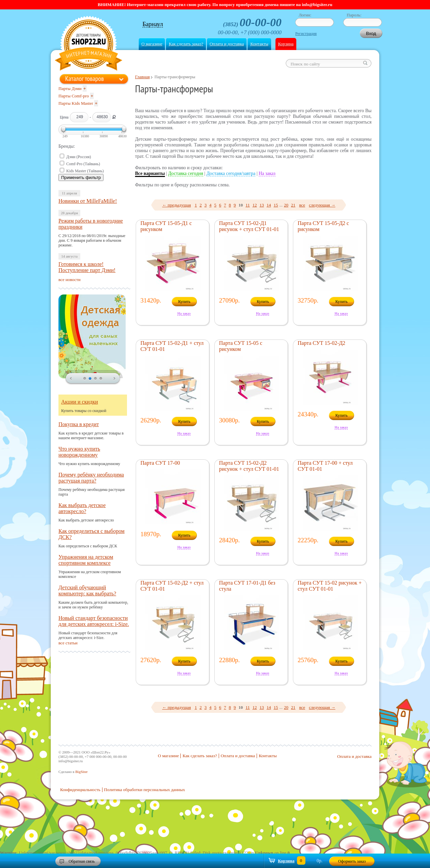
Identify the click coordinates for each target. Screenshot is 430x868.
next (115, 379)
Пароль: (354, 15)
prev (71, 379)
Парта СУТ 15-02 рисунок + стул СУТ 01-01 (330, 586)
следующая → (322, 205)
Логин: (305, 15)
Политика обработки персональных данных (145, 790)
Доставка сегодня (186, 173)
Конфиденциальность (80, 790)
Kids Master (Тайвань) (85, 171)
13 (262, 205)
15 (276, 205)
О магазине (152, 44)
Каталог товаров (84, 79)
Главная (142, 77)
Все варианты (150, 173)
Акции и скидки (80, 402)
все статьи (68, 643)
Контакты (259, 44)
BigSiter (81, 772)
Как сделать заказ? (186, 44)
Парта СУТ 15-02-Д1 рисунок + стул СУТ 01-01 (249, 226)
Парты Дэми (70, 88)
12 (255, 205)
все (302, 205)
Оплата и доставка (227, 44)
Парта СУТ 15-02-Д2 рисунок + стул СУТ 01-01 (249, 466)
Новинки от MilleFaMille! (88, 201)
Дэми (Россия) (79, 157)
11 (248, 205)
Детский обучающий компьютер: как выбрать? (87, 590)
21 (293, 205)
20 (286, 205)
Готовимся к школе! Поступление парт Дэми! (87, 267)
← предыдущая (177, 205)
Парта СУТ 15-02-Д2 (321, 343)
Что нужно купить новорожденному (79, 452)
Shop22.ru (89, 44)
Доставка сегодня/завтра (231, 173)
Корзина (286, 44)
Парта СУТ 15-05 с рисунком (241, 346)
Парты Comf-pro (74, 96)
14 (269, 205)
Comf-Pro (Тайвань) (83, 164)
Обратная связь (82, 861)
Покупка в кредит (79, 424)
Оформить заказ (352, 861)
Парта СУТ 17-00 (160, 463)
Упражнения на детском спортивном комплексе (86, 560)
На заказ (267, 173)
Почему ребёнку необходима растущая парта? (91, 478)
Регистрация (306, 34)
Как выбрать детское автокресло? (82, 508)
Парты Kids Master (76, 103)
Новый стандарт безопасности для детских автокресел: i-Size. (94, 621)
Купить (184, 302)
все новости (70, 280)
